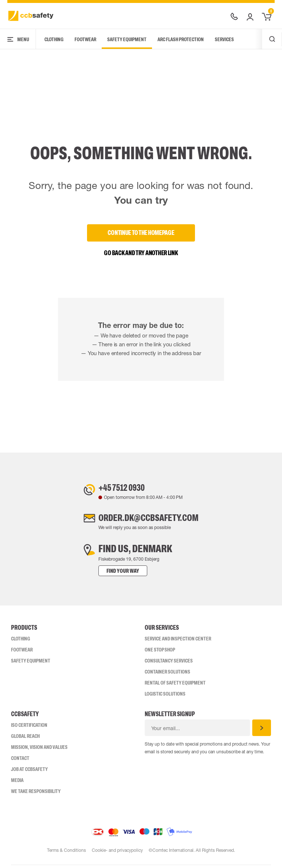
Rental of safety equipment (175, 686)
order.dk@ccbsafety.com (148, 520)
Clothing (54, 39)
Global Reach (25, 739)
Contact (20, 761)
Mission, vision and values (39, 750)
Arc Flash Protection (181, 39)
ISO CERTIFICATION (29, 728)
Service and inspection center (178, 642)
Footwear (85, 39)
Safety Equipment (127, 39)
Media (17, 783)
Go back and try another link (141, 253)
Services (224, 39)
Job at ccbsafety (29, 772)
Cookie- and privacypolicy (117, 853)
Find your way (115, 574)
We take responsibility (36, 794)
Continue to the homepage (141, 233)
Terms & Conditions (66, 853)
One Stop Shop (160, 653)
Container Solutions (167, 675)
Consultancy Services (169, 664)
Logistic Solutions (165, 697)
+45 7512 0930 (118, 488)
